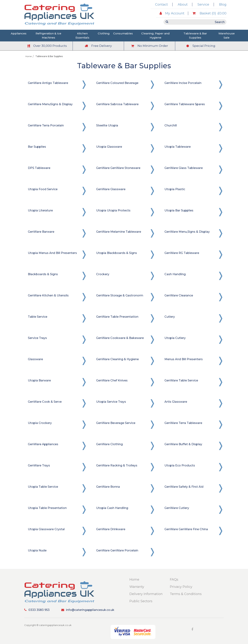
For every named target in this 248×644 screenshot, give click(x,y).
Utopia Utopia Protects (113, 210)
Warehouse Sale (227, 35)
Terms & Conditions (186, 594)
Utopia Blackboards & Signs (117, 253)
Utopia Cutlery (175, 338)
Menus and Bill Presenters (184, 359)
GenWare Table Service (181, 380)
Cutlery (170, 317)
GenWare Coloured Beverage (117, 83)
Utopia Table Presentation (47, 508)
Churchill (171, 125)
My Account (172, 13)
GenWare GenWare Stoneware (118, 168)
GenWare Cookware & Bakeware (120, 338)
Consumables (123, 33)
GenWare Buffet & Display (183, 444)
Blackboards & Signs (43, 274)
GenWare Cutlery (177, 508)
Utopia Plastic (175, 189)
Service (203, 5)
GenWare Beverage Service (116, 423)
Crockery (103, 274)
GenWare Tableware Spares (185, 104)
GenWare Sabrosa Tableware (117, 104)
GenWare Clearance (179, 295)
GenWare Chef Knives (112, 380)
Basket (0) (209, 13)
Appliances (19, 33)
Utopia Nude (37, 550)
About (183, 5)
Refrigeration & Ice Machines (48, 35)
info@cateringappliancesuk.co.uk (88, 610)
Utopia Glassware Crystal (46, 529)
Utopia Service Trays (111, 402)
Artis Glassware (176, 402)
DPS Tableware (39, 168)
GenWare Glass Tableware (184, 168)
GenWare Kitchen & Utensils (48, 295)
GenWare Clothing (109, 444)
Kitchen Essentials (82, 35)
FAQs (174, 580)
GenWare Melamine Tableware (119, 232)
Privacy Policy (181, 587)
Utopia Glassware (109, 147)
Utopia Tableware (178, 147)
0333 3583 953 (37, 610)
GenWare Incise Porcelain (183, 83)
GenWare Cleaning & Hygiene (117, 359)
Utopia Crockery (40, 423)
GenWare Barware (41, 232)
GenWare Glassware (111, 189)
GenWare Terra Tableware (183, 423)
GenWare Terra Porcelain (46, 125)
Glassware (35, 359)
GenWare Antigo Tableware (48, 83)
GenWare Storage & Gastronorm (120, 295)
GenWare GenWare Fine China (186, 529)
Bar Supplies (37, 147)
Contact (161, 5)
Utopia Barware (39, 380)
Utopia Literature (40, 210)
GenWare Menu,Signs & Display (187, 232)
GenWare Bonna (108, 487)
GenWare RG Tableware (182, 253)
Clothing (104, 33)
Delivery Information (146, 594)
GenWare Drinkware (111, 529)
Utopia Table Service (43, 487)
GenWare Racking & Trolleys (117, 465)
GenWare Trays (39, 465)
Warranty (137, 587)
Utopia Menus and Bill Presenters (52, 253)
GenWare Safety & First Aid (184, 487)
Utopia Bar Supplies (179, 210)
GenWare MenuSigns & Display (50, 104)
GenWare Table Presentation (117, 317)
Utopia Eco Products (180, 465)
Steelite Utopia (107, 125)
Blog (223, 5)
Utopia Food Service (43, 189)
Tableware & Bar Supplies (195, 35)
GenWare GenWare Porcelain (117, 550)
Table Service (38, 317)
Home (28, 56)
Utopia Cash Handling (112, 508)
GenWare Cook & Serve (45, 402)
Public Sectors (141, 601)
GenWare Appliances (43, 444)
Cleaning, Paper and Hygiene (155, 35)
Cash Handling (175, 274)
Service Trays (37, 338)
